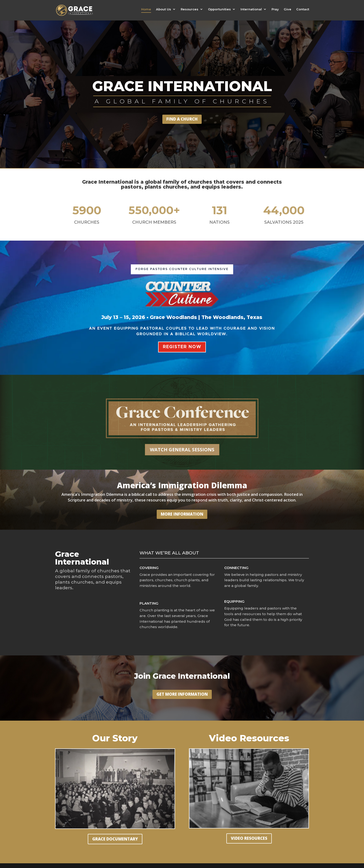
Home (146, 9)
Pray (275, 9)
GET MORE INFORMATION (182, 694)
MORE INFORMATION (182, 514)
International (251, 9)
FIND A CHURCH (182, 119)
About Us (164, 9)
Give (288, 9)
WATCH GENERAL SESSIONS (182, 450)
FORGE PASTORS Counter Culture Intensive (182, 269)
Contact (303, 9)
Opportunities (219, 9)
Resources (190, 9)
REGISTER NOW (182, 347)
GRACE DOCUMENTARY (115, 839)
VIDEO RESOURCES (249, 838)
